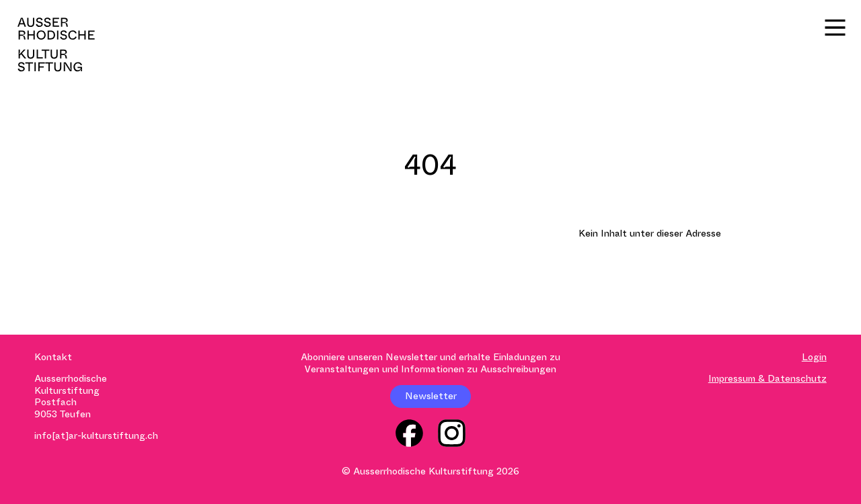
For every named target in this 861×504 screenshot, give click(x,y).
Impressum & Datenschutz (768, 378)
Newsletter (431, 396)
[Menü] (835, 28)
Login (814, 357)
